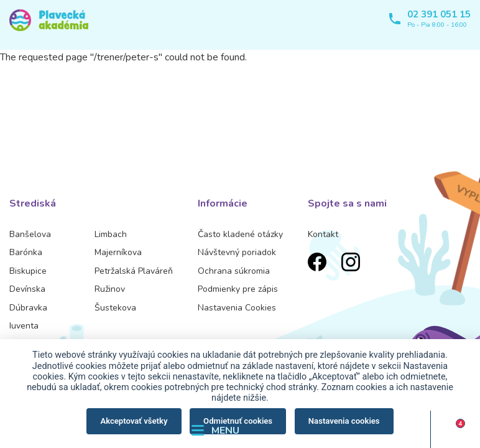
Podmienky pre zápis (238, 289)
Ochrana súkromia (234, 271)
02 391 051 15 (439, 14)
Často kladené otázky (240, 234)
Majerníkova (118, 252)
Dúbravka (28, 308)
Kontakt (323, 234)
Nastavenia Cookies (237, 308)
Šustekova (115, 308)
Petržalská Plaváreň (134, 271)
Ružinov (110, 289)
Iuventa (24, 326)
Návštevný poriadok (237, 252)
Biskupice (28, 271)
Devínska (27, 289)
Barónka (26, 252)
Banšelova (30, 234)
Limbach (111, 234)
